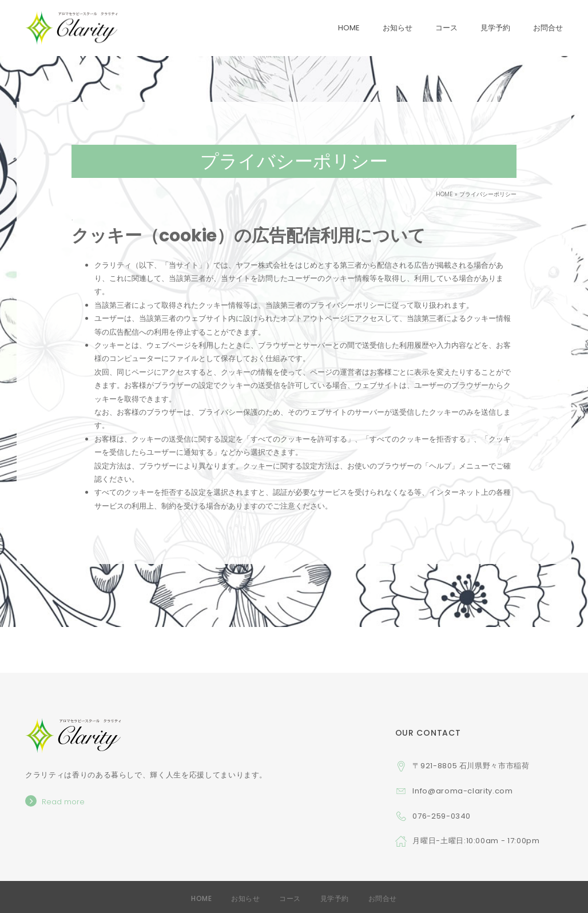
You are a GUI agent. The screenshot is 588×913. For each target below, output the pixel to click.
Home (201, 898)
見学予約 (335, 898)
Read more (63, 802)
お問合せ (383, 898)
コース (290, 898)
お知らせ (245, 898)
